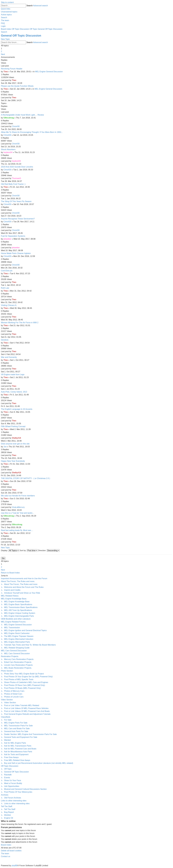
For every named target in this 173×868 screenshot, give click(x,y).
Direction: (49, 550)
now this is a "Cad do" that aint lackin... (18, 513)
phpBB (15, 866)
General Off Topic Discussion (21, 36)
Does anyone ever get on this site (15, 444)
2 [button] (2, 51)
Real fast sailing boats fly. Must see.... (17, 530)
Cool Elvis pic (7, 271)
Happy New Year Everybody (13, 461)
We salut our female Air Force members (18, 496)
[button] (3, 54)
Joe (5, 447)
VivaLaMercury (18, 507)
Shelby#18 (16, 438)
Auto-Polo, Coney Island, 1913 (14, 392)
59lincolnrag (9, 118)
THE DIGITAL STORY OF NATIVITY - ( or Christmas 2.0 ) (25, 478)
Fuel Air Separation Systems (13, 236)
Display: (10, 550)
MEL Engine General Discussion (49, 72)
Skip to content (7, 2)
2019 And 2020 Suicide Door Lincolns (17, 167)
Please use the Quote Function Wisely (17, 86)
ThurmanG (16, 178)
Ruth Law (5, 288)
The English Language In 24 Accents (17, 409)
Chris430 (16, 126)
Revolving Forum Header (12, 69)
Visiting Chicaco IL (9, 305)
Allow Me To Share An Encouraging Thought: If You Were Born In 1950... (32, 132)
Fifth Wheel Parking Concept (13, 426)
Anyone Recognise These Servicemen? (18, 219)
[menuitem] (9, 12)
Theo (6, 72)
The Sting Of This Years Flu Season (16, 201)
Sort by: (29, 550)
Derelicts (5, 340)
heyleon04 (8, 152)
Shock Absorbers (8, 149)
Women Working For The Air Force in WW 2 (20, 323)
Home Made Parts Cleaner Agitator (16, 253)
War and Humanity (9, 357)
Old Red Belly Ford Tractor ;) (13, 184)
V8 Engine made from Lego (13, 374)
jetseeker (7, 239)
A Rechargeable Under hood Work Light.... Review (22, 115)
